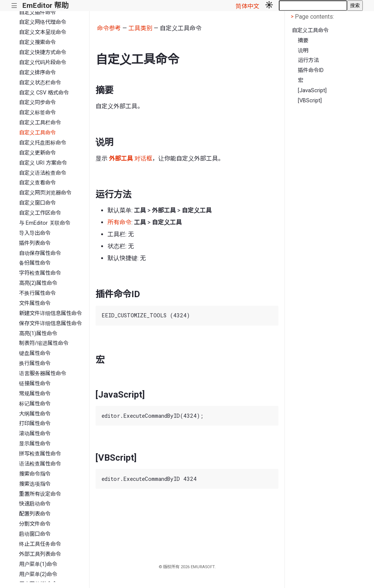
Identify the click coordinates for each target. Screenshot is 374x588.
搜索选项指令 (35, 484)
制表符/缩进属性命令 (44, 343)
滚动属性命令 (35, 434)
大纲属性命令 (35, 414)
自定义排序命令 (37, 73)
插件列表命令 (35, 243)
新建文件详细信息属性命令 (50, 313)
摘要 (303, 41)
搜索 (355, 5)
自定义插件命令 (37, 13)
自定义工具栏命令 (40, 123)
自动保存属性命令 (40, 253)
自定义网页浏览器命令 (45, 193)
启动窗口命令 (35, 534)
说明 (303, 51)
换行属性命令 (35, 363)
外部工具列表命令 (40, 554)
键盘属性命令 (35, 353)
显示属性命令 (35, 444)
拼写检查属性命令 (40, 454)
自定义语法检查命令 (43, 173)
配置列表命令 (35, 514)
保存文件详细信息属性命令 (50, 323)
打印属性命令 (35, 424)
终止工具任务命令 (40, 544)
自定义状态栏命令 (40, 83)
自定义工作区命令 (40, 213)
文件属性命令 (35, 303)
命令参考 (109, 28)
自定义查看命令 (37, 183)
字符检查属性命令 (40, 273)
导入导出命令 (35, 233)
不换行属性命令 (37, 293)
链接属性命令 (35, 384)
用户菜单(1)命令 (38, 564)
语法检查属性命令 (40, 464)
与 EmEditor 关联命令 (45, 223)
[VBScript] (310, 101)
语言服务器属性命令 (43, 374)
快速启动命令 (35, 504)
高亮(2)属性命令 (38, 283)
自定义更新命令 (37, 153)
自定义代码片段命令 (43, 63)
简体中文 (247, 6)
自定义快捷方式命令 (43, 52)
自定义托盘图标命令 (43, 143)
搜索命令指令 (35, 474)
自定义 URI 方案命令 (43, 163)
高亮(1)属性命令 (38, 334)
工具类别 (140, 28)
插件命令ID (311, 70)
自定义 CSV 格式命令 (44, 93)
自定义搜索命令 (37, 42)
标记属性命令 (35, 404)
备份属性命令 (35, 263)
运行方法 (308, 60)
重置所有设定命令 (40, 494)
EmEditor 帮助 (45, 5)
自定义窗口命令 (37, 203)
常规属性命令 (35, 394)
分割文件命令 (35, 524)
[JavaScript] (312, 91)
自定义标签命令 (37, 113)
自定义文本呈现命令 (43, 32)
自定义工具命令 (37, 133)
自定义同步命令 (37, 102)
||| (14, 6)
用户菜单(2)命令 (38, 574)
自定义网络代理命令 (43, 22)
